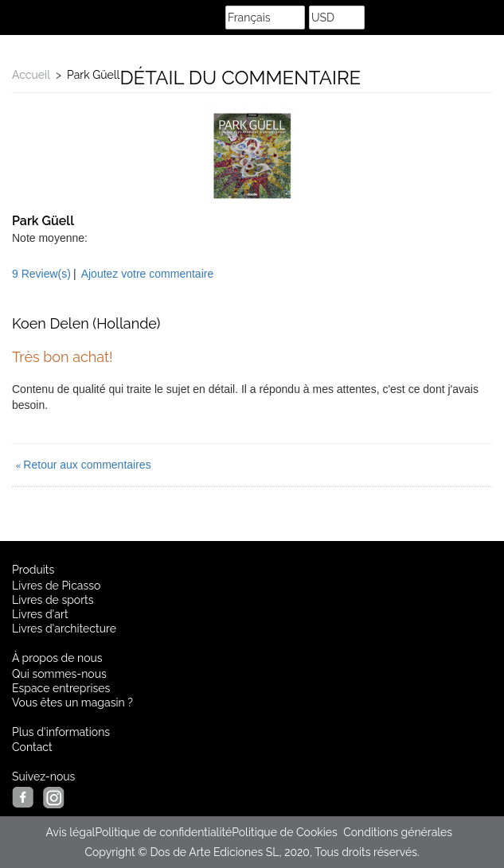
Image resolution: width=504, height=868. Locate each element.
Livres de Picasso (56, 586)
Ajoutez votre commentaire (148, 274)
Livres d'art (40, 614)
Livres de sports (53, 600)
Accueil (31, 75)
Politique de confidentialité (163, 832)
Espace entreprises (61, 688)
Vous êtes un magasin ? (72, 703)
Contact (32, 747)
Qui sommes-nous (59, 674)
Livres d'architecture (64, 629)
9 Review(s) (41, 274)
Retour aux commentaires (84, 465)
